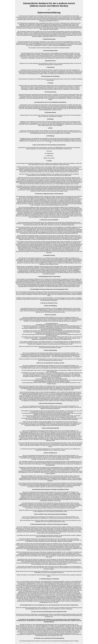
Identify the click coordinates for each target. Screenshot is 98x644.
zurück (49, 9)
